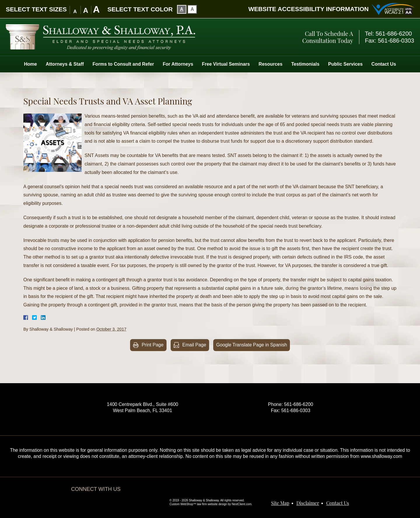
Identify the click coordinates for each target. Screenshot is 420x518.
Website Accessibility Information (308, 9)
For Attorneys (178, 64)
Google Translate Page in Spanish (252, 345)
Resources (271, 64)
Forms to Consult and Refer (123, 64)
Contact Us (384, 64)
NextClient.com (242, 504)
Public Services (345, 64)
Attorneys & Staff (65, 64)
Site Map (280, 503)
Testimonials (305, 64)
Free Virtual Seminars (226, 64)
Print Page (153, 345)
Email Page (194, 345)
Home (30, 64)
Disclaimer (308, 503)
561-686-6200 (394, 34)
